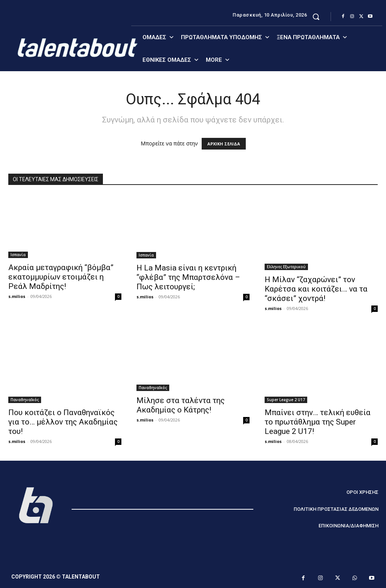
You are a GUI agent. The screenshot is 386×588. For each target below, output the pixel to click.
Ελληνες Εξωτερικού (286, 267)
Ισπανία (18, 255)
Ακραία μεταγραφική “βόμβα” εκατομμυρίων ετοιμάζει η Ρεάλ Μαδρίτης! (61, 277)
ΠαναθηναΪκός (25, 400)
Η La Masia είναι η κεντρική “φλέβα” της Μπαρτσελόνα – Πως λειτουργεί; (188, 277)
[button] (316, 17)
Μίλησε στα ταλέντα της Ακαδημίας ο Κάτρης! (181, 405)
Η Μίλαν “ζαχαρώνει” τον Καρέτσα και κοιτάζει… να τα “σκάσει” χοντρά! (316, 289)
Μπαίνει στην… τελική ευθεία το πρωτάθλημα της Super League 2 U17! (318, 422)
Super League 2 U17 (286, 400)
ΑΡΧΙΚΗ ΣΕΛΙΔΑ (224, 144)
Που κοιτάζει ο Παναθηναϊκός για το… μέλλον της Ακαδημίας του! (63, 422)
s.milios (17, 296)
